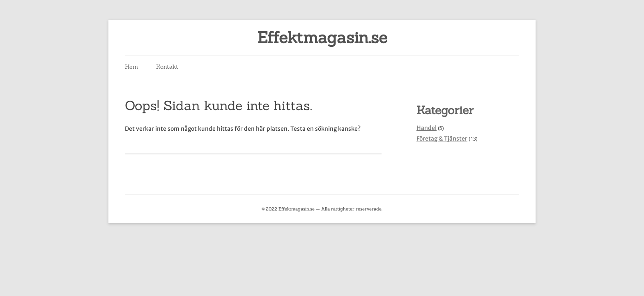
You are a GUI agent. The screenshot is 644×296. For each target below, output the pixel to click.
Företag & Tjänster (442, 139)
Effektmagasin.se (322, 38)
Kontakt (167, 67)
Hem (131, 67)
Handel (427, 128)
